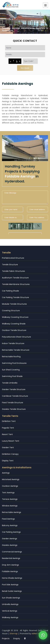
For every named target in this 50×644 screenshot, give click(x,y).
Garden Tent (8, 447)
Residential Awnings (11, 558)
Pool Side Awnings (10, 585)
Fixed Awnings (8, 519)
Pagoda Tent (8, 428)
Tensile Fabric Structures (13, 271)
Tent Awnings (8, 493)
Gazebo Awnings (10, 545)
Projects (6, 639)
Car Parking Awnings (11, 532)
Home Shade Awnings (12, 578)
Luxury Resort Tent (11, 441)
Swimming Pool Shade (12, 376)
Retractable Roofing (11, 357)
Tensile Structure (10, 265)
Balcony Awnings (10, 525)
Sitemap (14, 634)
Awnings (6, 473)
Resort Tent (7, 434)
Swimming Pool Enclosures (14, 363)
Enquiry (17, 639)
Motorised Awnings (11, 479)
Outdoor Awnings (10, 486)
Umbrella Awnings (10, 604)
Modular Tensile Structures (14, 304)
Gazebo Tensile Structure (14, 409)
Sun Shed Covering (11, 370)
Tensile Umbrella (10, 383)
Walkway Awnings (10, 617)
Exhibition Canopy (10, 454)
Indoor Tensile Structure (13, 343)
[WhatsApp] (43, 636)
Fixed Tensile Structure (13, 403)
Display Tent (8, 461)
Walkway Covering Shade (14, 324)
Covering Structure (11, 311)
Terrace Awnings (10, 499)
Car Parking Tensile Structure (15, 297)
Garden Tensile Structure (14, 389)
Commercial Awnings (12, 552)
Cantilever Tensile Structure (15, 396)
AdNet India (37, 634)
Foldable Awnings (10, 571)
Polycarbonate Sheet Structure (16, 337)
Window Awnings (10, 506)
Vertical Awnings (10, 611)
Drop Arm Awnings (10, 565)
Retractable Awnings (12, 512)
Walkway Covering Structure (15, 317)
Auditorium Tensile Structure (15, 278)
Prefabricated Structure (13, 258)
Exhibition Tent (9, 421)
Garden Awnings (10, 539)
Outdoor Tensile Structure (14, 330)
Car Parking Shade (10, 291)
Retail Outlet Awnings (12, 591)
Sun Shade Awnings (11, 598)
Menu (45, 5)
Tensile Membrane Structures (16, 284)
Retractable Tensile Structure (16, 350)
